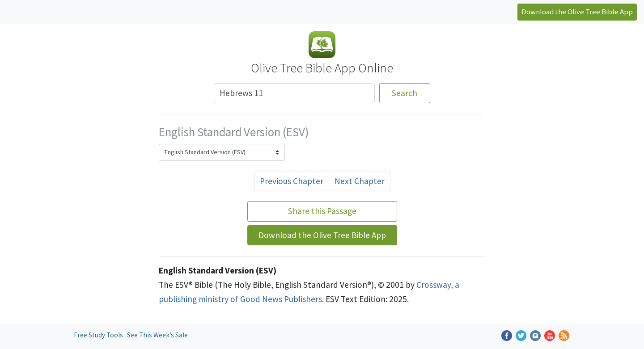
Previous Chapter (292, 181)
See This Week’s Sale (157, 335)
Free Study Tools (99, 335)
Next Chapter (360, 181)
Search (405, 93)
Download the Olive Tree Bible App (577, 12)
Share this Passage (322, 211)
